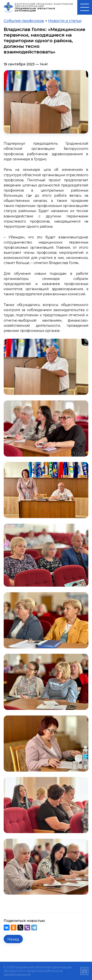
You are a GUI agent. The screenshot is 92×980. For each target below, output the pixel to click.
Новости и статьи (65, 21)
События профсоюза (24, 21)
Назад (13, 939)
